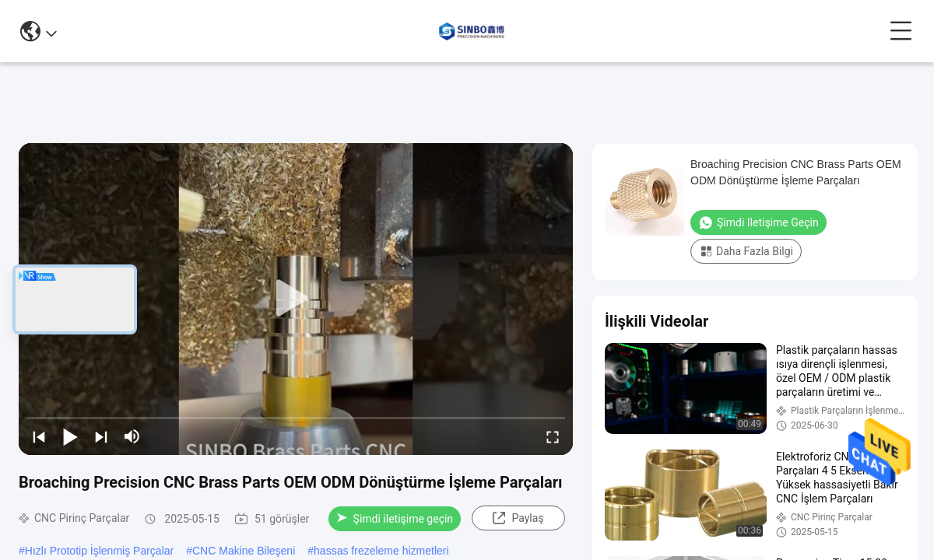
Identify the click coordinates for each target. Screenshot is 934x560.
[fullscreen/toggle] (553, 436)
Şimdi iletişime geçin (395, 519)
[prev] (39, 436)
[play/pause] (70, 436)
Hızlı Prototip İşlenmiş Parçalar (99, 551)
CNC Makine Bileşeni (244, 551)
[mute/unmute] (132, 436)
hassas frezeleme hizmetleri (381, 551)
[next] (101, 436)
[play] (296, 299)
